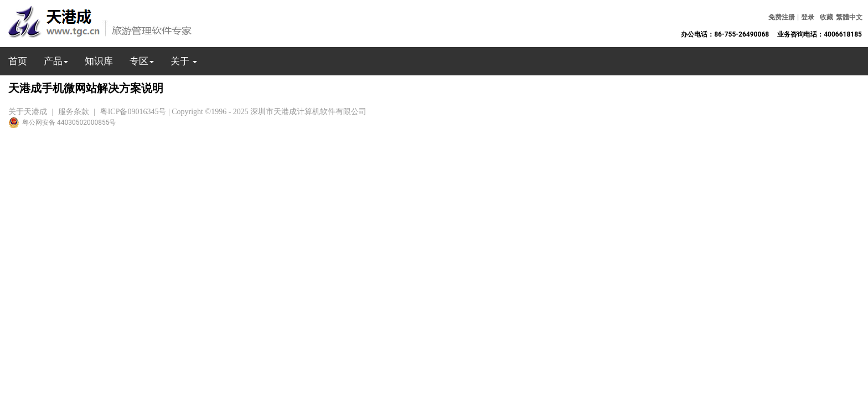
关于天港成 (28, 112)
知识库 (99, 61)
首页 (18, 61)
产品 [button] (56, 61)
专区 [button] (142, 61)
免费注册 (782, 17)
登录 (808, 17)
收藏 (826, 17)
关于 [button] (184, 61)
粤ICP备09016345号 (133, 112)
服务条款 (74, 112)
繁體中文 (849, 17)
